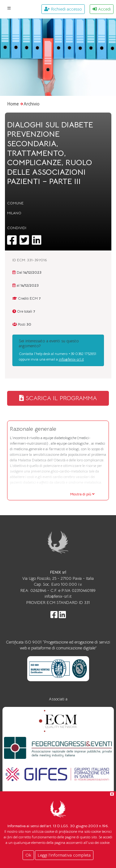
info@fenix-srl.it (71, 359)
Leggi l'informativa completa (64, 855)
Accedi (102, 9)
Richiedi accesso (63, 9)
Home (13, 104)
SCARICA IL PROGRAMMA (58, 398)
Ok (28, 855)
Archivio (32, 104)
